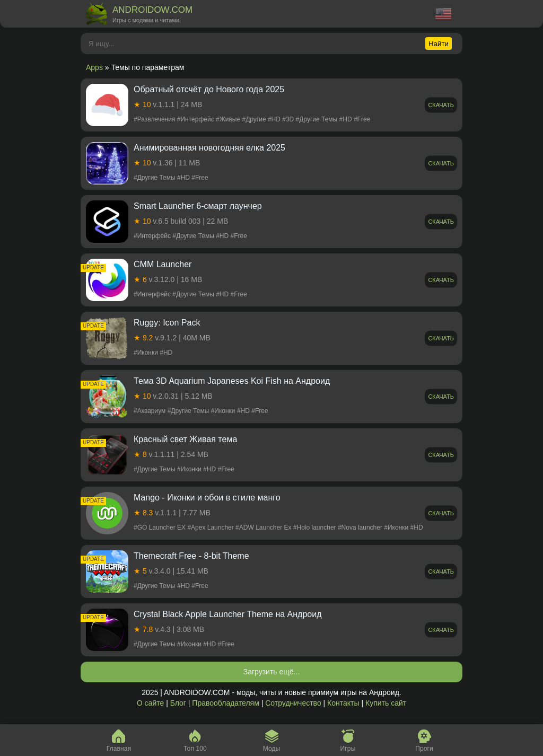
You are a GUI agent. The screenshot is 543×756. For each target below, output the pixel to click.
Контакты (343, 703)
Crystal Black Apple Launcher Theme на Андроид (228, 614)
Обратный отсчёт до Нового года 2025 (209, 89)
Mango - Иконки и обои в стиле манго (207, 498)
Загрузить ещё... (272, 672)
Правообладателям (225, 703)
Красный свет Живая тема (185, 439)
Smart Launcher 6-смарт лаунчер (198, 206)
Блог (178, 703)
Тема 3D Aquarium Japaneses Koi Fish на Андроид (232, 381)
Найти (439, 44)
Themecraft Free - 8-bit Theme (191, 556)
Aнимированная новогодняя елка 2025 (209, 148)
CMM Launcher (163, 264)
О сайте (150, 703)
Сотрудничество (293, 703)
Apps (94, 67)
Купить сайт (386, 703)
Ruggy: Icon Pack (167, 323)
